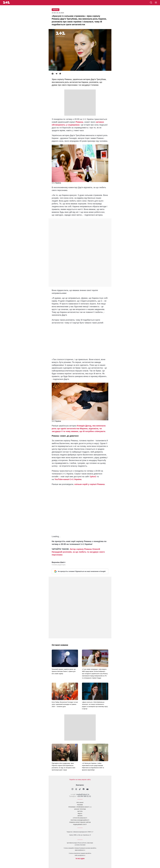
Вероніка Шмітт (59, 562)
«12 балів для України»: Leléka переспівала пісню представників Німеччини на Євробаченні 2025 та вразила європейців (93, 767)
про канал (80, 803)
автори (80, 816)
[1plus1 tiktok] (80, 789)
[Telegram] (56, 74)
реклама (80, 805)
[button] (156, 3)
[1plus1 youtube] (87, 789)
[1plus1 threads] (76, 789)
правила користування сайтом (80, 822)
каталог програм (80, 809)
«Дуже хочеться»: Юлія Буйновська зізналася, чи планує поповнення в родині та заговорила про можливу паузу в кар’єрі (95, 705)
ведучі (80, 814)
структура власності (80, 818)
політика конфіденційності (80, 820)
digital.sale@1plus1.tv (80, 850)
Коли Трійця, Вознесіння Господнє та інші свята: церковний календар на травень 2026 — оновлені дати (65, 704)
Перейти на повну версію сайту (80, 780)
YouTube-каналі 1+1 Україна (68, 479)
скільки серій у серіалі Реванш (90, 484)
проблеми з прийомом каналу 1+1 (80, 807)
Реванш (56, 10)
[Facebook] (53, 74)
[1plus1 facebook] (84, 789)
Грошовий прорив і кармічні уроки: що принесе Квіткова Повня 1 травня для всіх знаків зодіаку (64, 671)
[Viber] (60, 74)
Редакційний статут (80, 825)
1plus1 (93, 477)
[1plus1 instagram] (72, 789)
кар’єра (80, 811)
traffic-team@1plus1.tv (80, 855)
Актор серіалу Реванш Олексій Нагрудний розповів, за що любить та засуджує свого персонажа (78, 552)
